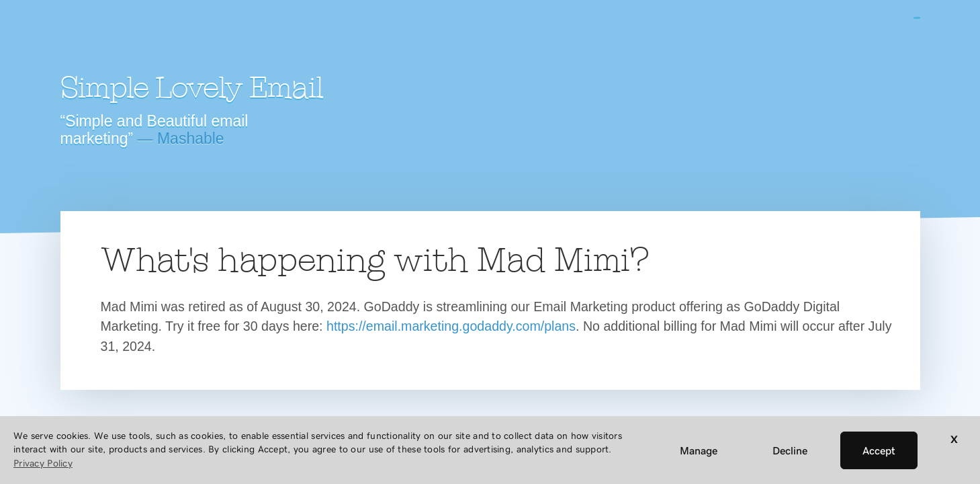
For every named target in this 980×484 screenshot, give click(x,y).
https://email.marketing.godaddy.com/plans (451, 326)
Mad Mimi (178, 37)
